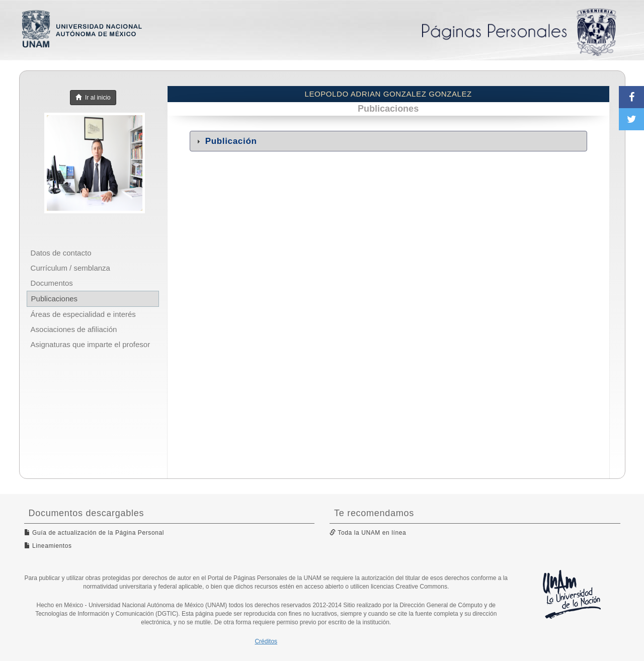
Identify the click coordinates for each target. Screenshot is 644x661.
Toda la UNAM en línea (368, 533)
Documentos (52, 283)
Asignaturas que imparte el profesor (91, 344)
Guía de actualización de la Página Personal (94, 533)
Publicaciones (55, 299)
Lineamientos (48, 546)
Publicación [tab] (225, 141)
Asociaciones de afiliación (74, 329)
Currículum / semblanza (70, 268)
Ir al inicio (93, 98)
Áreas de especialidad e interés (83, 314)
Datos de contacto (61, 253)
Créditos (266, 641)
